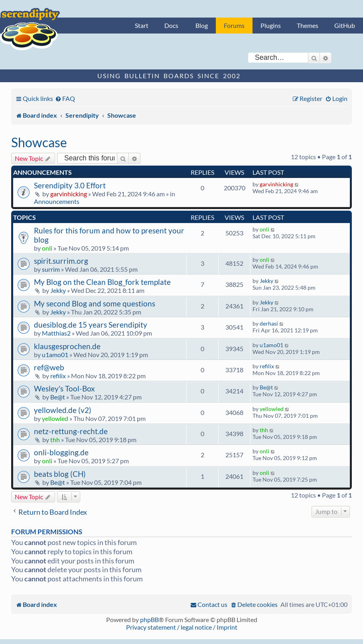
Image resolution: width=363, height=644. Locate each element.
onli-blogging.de (61, 452)
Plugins (271, 25)
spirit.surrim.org (61, 261)
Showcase (39, 142)
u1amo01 (55, 355)
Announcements (57, 201)
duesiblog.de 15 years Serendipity (91, 325)
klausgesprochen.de (67, 346)
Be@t (58, 397)
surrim (51, 269)
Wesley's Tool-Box (64, 388)
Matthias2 (56, 333)
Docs (171, 25)
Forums (234, 25)
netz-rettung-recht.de (71, 431)
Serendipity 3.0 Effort (70, 185)
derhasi (269, 323)
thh (55, 440)
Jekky (58, 290)
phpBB (149, 619)
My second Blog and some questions (95, 303)
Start (142, 25)
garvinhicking (69, 194)
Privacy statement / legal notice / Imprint (182, 627)
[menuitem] (65, 98)
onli (47, 248)
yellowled (55, 418)
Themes (308, 25)
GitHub (345, 25)
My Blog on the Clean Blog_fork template (102, 282)
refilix (58, 376)
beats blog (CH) (60, 474)
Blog (202, 25)
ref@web (49, 367)
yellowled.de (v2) (63, 410)
